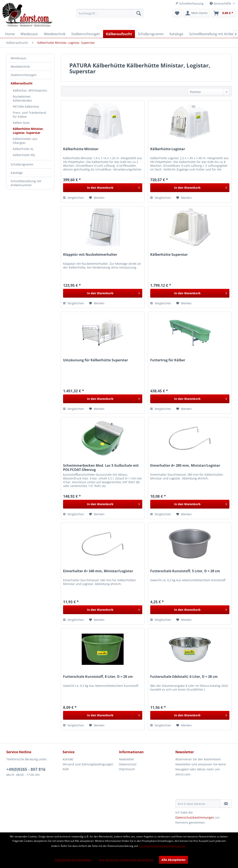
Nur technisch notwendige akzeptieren (126, 860)
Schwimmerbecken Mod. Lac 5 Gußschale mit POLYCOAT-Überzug (101, 468)
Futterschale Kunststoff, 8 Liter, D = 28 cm (98, 677)
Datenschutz (128, 764)
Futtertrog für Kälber (168, 360)
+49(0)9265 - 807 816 (26, 769)
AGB (66, 769)
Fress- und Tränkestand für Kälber (29, 115)
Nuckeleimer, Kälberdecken (22, 98)
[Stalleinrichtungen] (86, 34)
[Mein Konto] (197, 13)
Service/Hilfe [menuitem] (221, 3)
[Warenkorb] (224, 13)
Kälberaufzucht (22, 83)
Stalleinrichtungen (24, 75)
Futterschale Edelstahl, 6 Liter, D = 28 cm (184, 677)
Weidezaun (19, 58)
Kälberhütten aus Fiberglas (25, 141)
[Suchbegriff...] (110, 13)
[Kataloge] (176, 34)
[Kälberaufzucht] (119, 34)
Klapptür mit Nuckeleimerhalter (90, 255)
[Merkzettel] (177, 13)
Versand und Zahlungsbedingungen (88, 764)
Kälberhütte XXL (24, 155)
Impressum (127, 769)
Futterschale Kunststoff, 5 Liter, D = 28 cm (185, 571)
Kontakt (68, 759)
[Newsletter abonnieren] (226, 804)
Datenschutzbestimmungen (195, 817)
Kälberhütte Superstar (169, 255)
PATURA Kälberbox (26, 107)
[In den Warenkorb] (103, 188)
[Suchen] (139, 13)
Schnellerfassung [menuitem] (189, 3)
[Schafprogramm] (151, 34)
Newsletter (127, 759)
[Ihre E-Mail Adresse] (198, 804)
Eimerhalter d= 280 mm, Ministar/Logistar (185, 466)
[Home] (10, 34)
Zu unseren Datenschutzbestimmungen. (162, 846)
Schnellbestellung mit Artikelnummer (26, 183)
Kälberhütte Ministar (81, 149)
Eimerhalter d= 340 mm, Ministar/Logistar (98, 571)
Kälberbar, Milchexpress (30, 90)
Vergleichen (74, 198)
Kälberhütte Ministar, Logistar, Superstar (28, 131)
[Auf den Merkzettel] (97, 198)
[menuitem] (110, 13)
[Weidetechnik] (55, 34)
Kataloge (17, 173)
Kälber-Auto (21, 123)
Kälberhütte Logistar (168, 149)
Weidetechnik (20, 67)
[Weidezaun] (29, 34)
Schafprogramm (22, 164)
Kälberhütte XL (23, 149)
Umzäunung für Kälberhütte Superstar (96, 360)
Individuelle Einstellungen (73, 860)
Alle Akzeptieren (173, 860)
